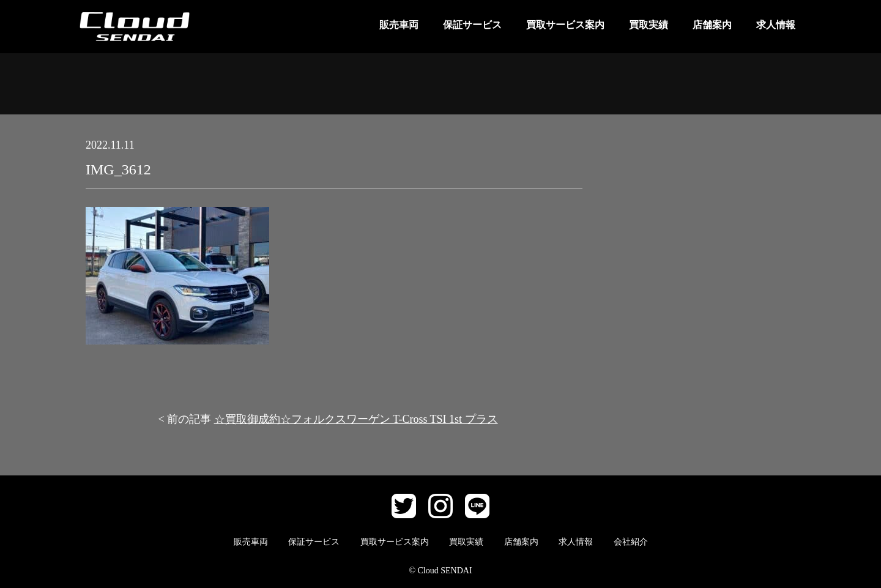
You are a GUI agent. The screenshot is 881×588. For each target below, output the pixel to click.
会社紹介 (631, 542)
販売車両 (399, 25)
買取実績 (649, 25)
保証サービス (472, 25)
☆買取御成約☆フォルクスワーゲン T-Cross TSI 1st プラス (356, 419)
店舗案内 (712, 25)
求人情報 (776, 25)
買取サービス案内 (565, 25)
